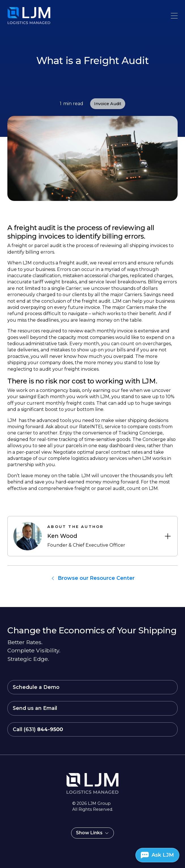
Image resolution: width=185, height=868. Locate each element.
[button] (174, 16)
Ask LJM (163, 855)
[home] (19, 16)
